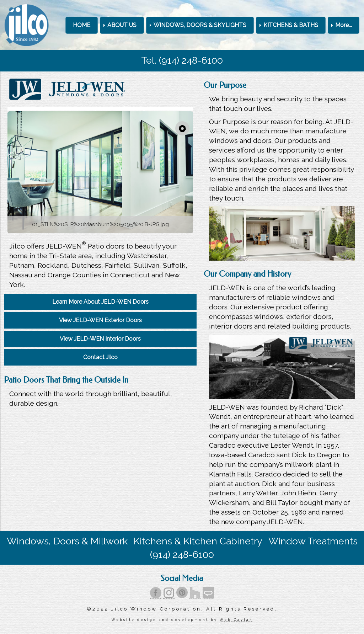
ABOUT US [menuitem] (122, 25)
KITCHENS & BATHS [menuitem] (291, 25)
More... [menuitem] (344, 25)
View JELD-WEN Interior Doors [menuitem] (100, 339)
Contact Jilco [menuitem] (100, 357)
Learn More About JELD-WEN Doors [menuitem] (100, 302)
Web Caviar (236, 620)
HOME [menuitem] (82, 25)
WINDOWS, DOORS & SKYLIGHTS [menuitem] (200, 25)
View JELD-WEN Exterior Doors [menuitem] (100, 320)
